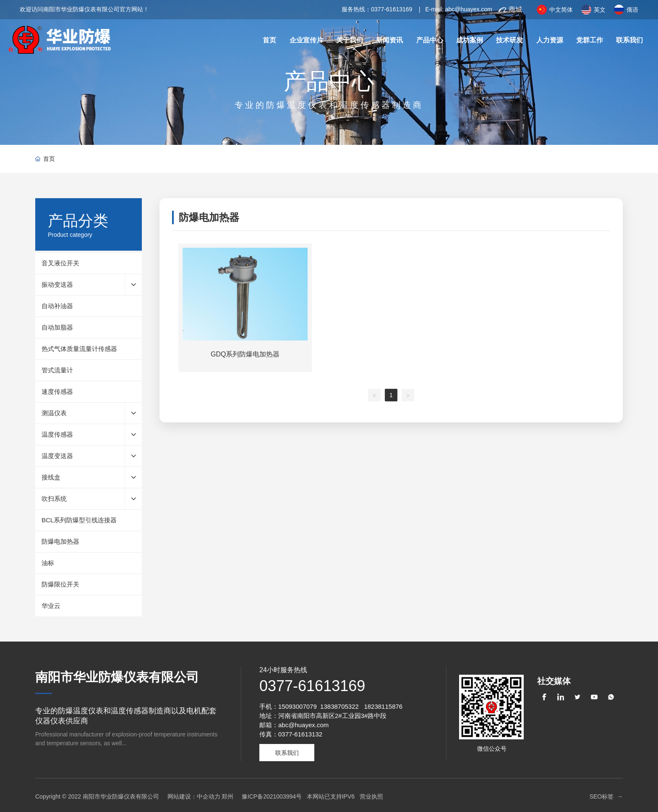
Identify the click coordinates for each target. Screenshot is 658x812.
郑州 (227, 796)
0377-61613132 (300, 734)
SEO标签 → (606, 796)
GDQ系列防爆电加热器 (245, 354)
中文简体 (561, 10)
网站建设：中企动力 (194, 796)
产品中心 (329, 81)
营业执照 (371, 796)
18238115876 (383, 706)
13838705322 (339, 706)
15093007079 (298, 706)
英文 (600, 10)
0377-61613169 (392, 9)
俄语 (632, 10)
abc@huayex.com (303, 725)
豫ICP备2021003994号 (272, 796)
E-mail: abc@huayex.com (459, 9)
